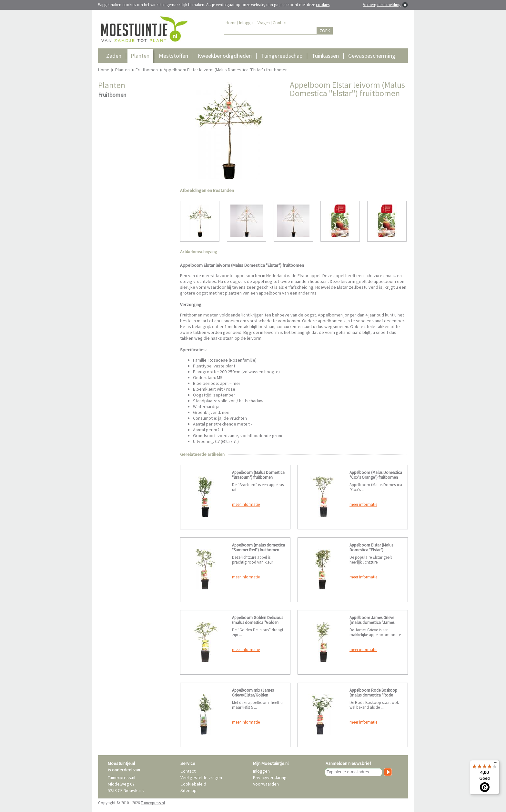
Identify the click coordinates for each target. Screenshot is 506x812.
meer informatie (246, 504)
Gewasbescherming (372, 56)
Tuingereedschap (282, 56)
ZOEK (325, 31)
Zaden (114, 56)
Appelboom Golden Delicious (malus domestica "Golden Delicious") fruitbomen (258, 622)
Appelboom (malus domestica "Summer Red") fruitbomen (258, 547)
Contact (280, 23)
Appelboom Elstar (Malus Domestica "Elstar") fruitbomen (371, 550)
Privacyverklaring (270, 777)
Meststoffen (173, 56)
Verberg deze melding (382, 5)
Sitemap (188, 790)
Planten (140, 56)
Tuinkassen (325, 56)
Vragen (264, 23)
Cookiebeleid (193, 784)
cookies (323, 5)
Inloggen (247, 23)
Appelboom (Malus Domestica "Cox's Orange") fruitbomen (376, 475)
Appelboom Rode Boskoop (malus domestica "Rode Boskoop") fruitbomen (373, 695)
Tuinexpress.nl (153, 803)
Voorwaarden (266, 784)
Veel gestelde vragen (201, 777)
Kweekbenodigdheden (225, 56)
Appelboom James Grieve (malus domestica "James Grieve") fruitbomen (372, 622)
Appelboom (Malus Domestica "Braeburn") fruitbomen (258, 475)
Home (231, 23)
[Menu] (496, 764)
